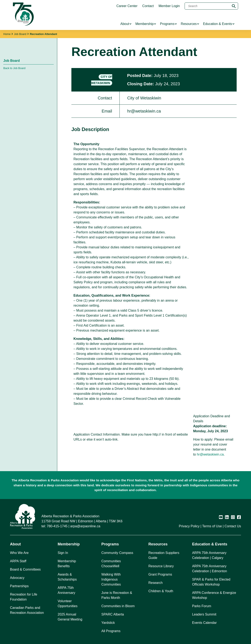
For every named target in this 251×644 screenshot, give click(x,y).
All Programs (111, 631)
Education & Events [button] (210, 544)
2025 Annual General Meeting (70, 617)
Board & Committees (25, 569)
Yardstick (108, 623)
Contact (148, 6)
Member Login (169, 6)
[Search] (211, 6)
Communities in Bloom (118, 606)
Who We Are (19, 553)
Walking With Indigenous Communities (111, 579)
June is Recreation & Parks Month (117, 595)
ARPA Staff (18, 561)
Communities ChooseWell (111, 564)
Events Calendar (204, 623)
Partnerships (19, 586)
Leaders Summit (204, 614)
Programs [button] (110, 544)
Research (155, 583)
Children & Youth (161, 591)
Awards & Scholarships (67, 577)
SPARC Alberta (113, 614)
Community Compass (117, 553)
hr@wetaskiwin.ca (210, 454)
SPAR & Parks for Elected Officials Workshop (211, 582)
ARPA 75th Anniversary (66, 590)
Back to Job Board (14, 68)
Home (7, 34)
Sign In (63, 553)
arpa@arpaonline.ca (85, 526)
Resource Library (161, 566)
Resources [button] (158, 544)
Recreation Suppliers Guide (164, 555)
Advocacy (17, 578)
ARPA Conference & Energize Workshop (214, 595)
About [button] (15, 544)
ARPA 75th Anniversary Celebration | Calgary (209, 555)
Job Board (20, 34)
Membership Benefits (67, 564)
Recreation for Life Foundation (24, 597)
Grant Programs (160, 574)
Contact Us (233, 526)
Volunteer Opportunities (68, 604)
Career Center (127, 6)
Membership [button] (69, 544)
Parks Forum (202, 606)
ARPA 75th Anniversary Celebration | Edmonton (210, 569)
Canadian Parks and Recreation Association (27, 610)
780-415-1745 (57, 526)
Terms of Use (212, 526)
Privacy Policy (189, 526)
